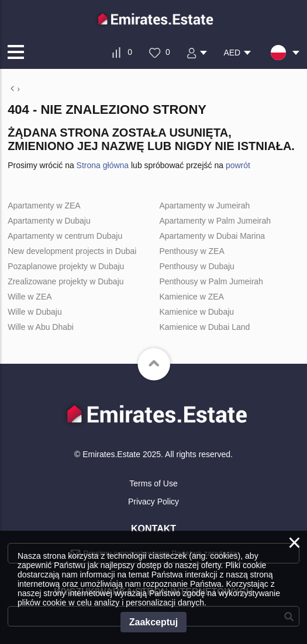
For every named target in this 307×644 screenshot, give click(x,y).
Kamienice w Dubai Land (204, 327)
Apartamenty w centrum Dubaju (65, 236)
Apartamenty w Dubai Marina (212, 236)
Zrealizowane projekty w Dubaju (65, 281)
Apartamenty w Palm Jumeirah (215, 221)
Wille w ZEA (30, 297)
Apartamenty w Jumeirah (204, 206)
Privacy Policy (153, 502)
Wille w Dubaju (35, 312)
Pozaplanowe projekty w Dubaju (66, 266)
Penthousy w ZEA (192, 251)
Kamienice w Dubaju (196, 312)
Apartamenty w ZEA (44, 206)
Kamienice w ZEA (191, 297)
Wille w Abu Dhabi (41, 327)
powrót (238, 165)
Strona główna (103, 165)
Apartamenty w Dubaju (49, 221)
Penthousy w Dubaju (196, 266)
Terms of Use (153, 483)
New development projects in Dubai (72, 251)
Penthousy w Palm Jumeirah (211, 281)
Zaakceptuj (154, 622)
